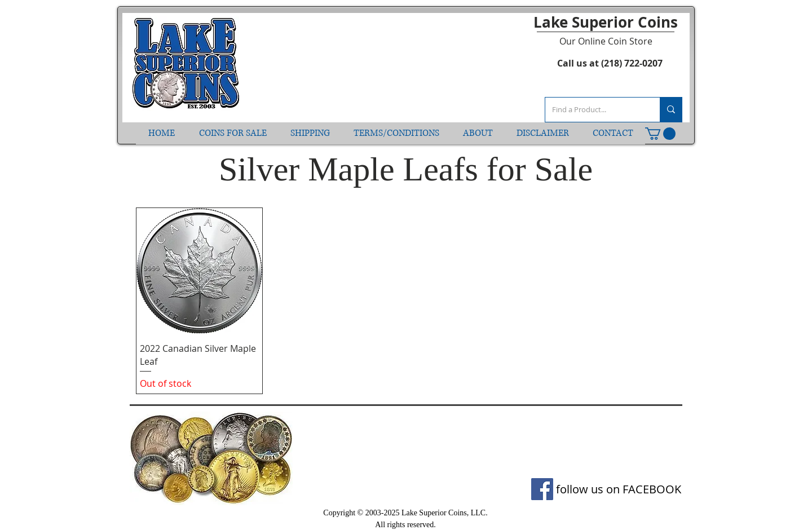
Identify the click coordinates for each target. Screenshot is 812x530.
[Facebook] (542, 489)
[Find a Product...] (594, 110)
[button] (660, 134)
